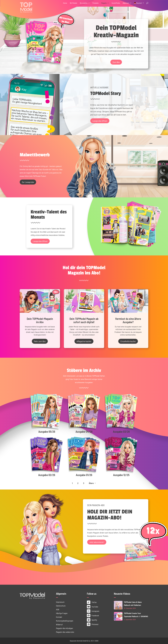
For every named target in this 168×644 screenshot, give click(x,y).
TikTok (92, 602)
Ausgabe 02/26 (47, 475)
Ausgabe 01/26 (84, 475)
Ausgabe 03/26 (121, 432)
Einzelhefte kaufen (128, 341)
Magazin (104, 3)
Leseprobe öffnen (100, 121)
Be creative (84, 3)
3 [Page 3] (84, 483)
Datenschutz (61, 606)
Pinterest (93, 624)
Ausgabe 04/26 (84, 432)
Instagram (93, 611)
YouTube (92, 607)
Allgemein (126, 3)
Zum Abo (116, 62)
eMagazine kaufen (84, 341)
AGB (58, 609)
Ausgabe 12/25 (121, 475)
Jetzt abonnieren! (97, 542)
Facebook (93, 615)
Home (65, 3)
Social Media (116, 3)
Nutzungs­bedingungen (65, 621)
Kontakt (59, 617)
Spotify (92, 620)
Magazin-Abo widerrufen (65, 632)
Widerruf (59, 624)
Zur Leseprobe (28, 182)
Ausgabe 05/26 (47, 432)
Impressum (60, 602)
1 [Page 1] (72, 483)
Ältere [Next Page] (92, 483)
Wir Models (73, 3)
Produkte (96, 3)
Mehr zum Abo (40, 341)
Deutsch (139, 3)
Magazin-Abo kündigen (64, 628)
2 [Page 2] (78, 483)
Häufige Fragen (62, 613)
